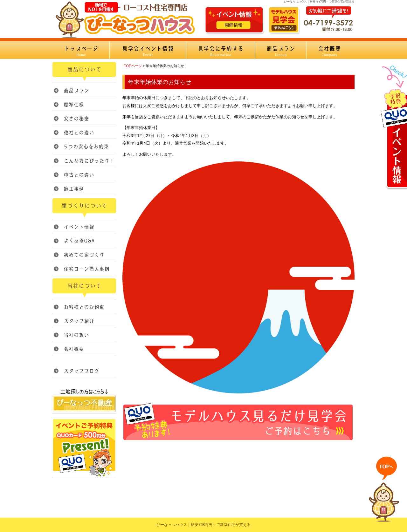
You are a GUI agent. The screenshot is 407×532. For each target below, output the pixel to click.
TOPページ (133, 66)
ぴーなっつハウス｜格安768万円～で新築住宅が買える (203, 525)
